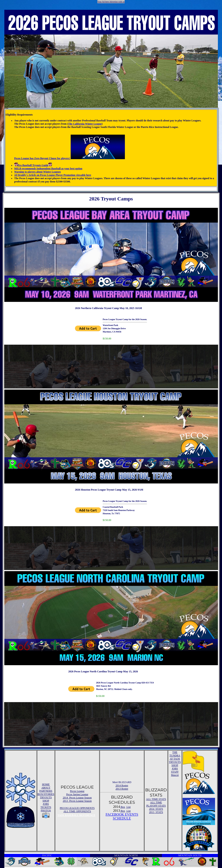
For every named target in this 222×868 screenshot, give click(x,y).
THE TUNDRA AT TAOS (175, 756)
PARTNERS (46, 791)
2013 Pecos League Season (77, 801)
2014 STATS (156, 809)
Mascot (175, 775)
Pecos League (77, 791)
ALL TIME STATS (156, 799)
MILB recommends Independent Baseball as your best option (48, 169)
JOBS (46, 804)
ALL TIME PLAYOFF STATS (156, 804)
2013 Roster (122, 789)
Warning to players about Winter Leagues (38, 172)
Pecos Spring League (77, 794)
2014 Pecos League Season (77, 798)
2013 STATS (156, 812)
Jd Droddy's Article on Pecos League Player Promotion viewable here (53, 175)
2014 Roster (122, 785)
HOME (46, 784)
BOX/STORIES (46, 794)
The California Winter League (85, 124)
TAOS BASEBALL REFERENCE (76, 815)
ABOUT (46, 788)
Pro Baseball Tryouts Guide (33, 165)
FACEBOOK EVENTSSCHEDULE (122, 816)
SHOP (46, 801)
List (128, 807)
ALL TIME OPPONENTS (77, 811)
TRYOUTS (46, 797)
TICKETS (46, 807)
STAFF (175, 772)
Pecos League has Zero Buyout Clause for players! (70, 158)
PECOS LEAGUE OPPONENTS (77, 808)
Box (123, 807)
